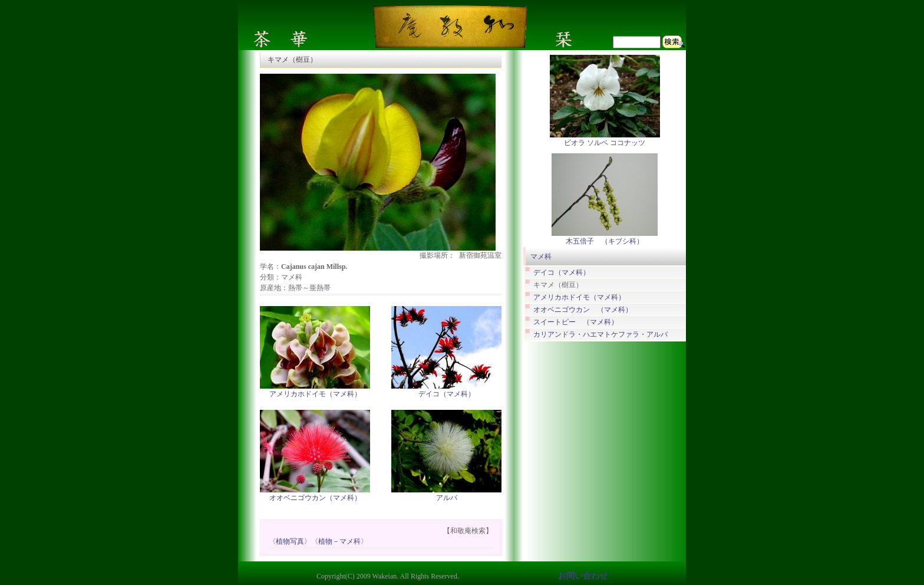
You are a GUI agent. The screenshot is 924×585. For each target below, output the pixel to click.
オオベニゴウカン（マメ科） (315, 498)
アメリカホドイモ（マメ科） (315, 394)
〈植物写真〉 (290, 542)
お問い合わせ (583, 576)
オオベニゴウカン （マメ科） (583, 310)
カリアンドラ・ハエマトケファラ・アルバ (600, 335)
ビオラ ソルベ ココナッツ (605, 143)
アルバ (447, 498)
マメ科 (541, 257)
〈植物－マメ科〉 (339, 542)
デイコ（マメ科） (447, 394)
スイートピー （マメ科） (576, 322)
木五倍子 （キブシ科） (605, 241)
